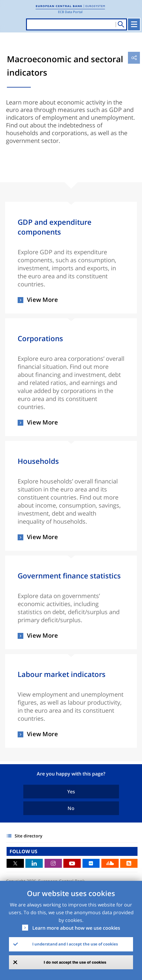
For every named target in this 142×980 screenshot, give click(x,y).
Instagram (53, 863)
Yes (71, 792)
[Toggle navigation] (134, 24)
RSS (129, 863)
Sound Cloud (110, 863)
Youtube (72, 863)
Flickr (91, 863)
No (71, 808)
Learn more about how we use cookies (76, 928)
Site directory (29, 836)
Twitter (15, 863)
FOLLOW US (23, 851)
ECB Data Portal (70, 12)
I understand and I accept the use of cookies (75, 944)
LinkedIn (34, 863)
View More (43, 300)
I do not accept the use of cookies (75, 962)
